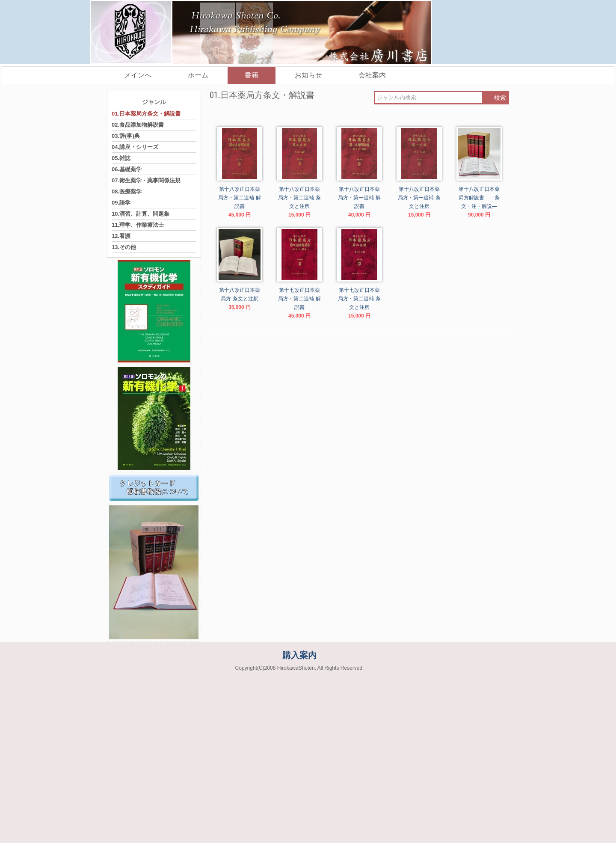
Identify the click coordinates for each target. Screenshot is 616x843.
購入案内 (299, 655)
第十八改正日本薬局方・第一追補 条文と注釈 (419, 198)
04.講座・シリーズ (135, 147)
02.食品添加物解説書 (138, 125)
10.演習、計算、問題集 (141, 214)
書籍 (252, 75)
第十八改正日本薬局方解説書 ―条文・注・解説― (480, 198)
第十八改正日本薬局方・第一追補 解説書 (359, 198)
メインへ (138, 75)
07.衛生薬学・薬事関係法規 (146, 180)
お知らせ (308, 75)
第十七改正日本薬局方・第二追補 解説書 (299, 299)
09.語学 (121, 203)
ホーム (198, 75)
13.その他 (124, 247)
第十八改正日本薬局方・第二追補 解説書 (239, 198)
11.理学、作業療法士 (138, 225)
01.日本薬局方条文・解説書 (146, 114)
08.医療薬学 (127, 191)
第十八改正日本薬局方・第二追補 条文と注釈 (299, 198)
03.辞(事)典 (126, 136)
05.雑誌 (121, 158)
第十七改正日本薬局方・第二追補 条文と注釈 (359, 299)
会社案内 (372, 75)
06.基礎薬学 (127, 169)
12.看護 (121, 236)
